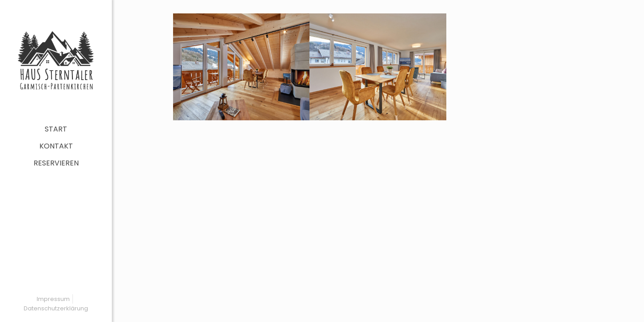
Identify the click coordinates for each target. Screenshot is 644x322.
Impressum (53, 299)
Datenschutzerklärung (56, 308)
